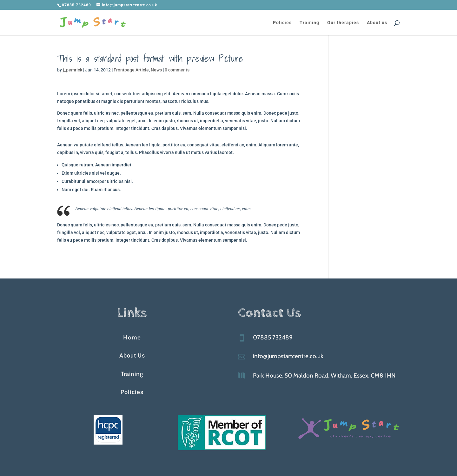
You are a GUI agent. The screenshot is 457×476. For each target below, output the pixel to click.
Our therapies (343, 23)
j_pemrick (73, 70)
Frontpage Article (131, 70)
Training (309, 23)
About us (377, 23)
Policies (282, 23)
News (156, 70)
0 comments (177, 70)
